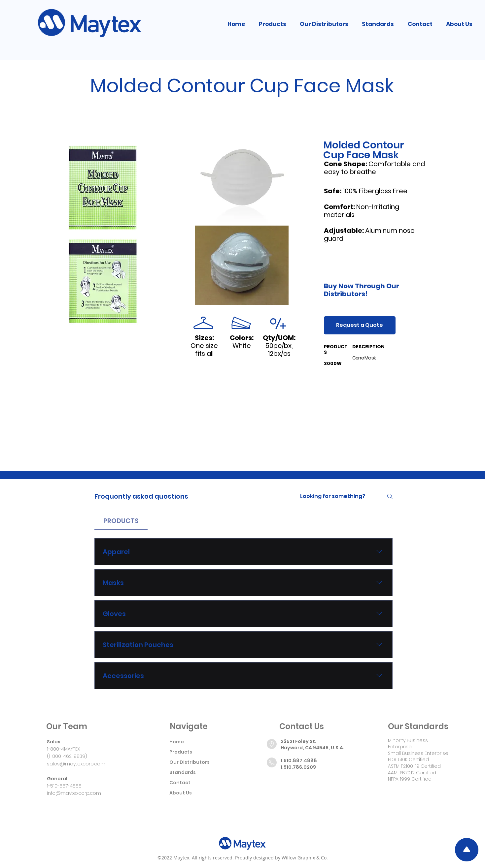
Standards (183, 772)
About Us (181, 793)
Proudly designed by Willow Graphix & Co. (281, 858)
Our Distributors (190, 762)
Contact (180, 783)
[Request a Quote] (360, 325)
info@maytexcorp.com (74, 793)
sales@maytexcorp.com (76, 764)
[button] (272, 24)
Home (177, 742)
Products (181, 752)
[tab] (121, 521)
